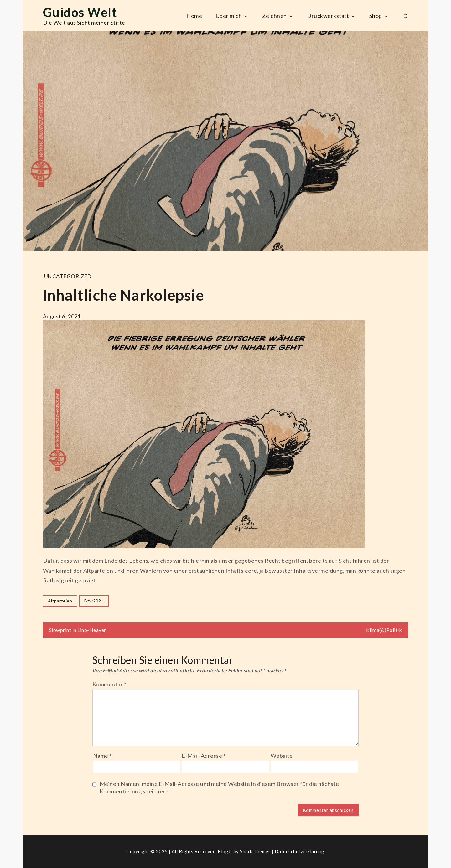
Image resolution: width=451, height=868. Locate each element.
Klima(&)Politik (384, 630)
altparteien (60, 601)
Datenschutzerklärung (300, 851)
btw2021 (94, 601)
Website (282, 756)
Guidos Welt (80, 12)
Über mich (232, 16)
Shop (379, 16)
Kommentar (109, 684)
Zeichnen (278, 16)
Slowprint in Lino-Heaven (78, 630)
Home (194, 16)
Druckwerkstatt (331, 16)
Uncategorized (68, 276)
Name (102, 756)
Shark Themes (256, 851)
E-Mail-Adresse (204, 756)
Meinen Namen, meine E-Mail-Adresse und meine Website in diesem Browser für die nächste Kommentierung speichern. (219, 788)
